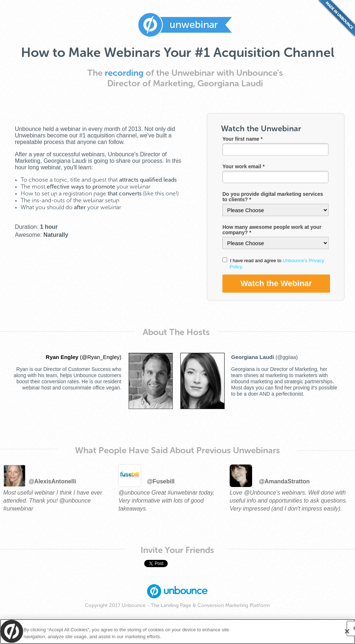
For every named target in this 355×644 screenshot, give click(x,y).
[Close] (347, 631)
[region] (177, 631)
